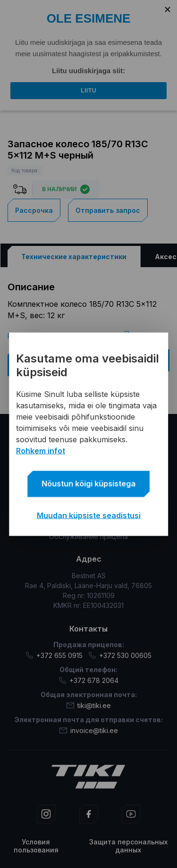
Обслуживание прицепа (88, 536)
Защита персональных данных (128, 846)
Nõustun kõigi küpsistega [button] (88, 483)
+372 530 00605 (120, 655)
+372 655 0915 (54, 655)
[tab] (74, 257)
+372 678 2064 (88, 680)
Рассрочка (34, 210)
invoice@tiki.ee (89, 730)
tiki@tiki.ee (89, 705)
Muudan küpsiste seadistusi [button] (89, 515)
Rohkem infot (41, 450)
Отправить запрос (108, 210)
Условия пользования (36, 846)
